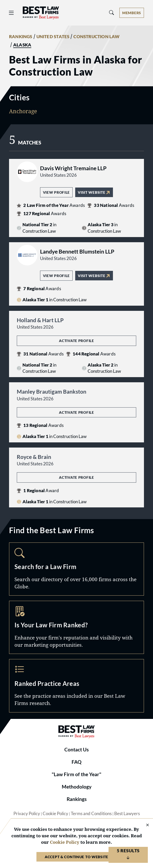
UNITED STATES (53, 37)
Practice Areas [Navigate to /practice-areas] (76, 686)
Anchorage (23, 111)
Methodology (77, 787)
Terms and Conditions (91, 814)
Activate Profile (76, 341)
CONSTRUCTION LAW (96, 37)
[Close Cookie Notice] (144, 825)
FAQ (76, 762)
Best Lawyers (127, 814)
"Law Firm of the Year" (76, 774)
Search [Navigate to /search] (76, 569)
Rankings (77, 799)
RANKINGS (21, 37)
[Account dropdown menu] (132, 13)
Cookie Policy (55, 814)
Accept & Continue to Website (76, 857)
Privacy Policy (27, 814)
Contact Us (76, 750)
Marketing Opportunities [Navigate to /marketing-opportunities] (76, 627)
